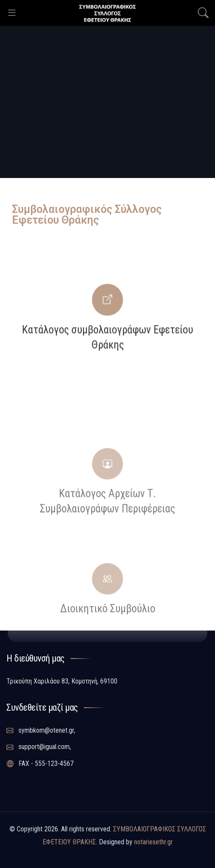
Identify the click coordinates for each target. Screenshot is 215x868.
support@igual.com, (39, 747)
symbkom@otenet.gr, (41, 731)
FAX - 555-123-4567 (40, 764)
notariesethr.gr (154, 842)
